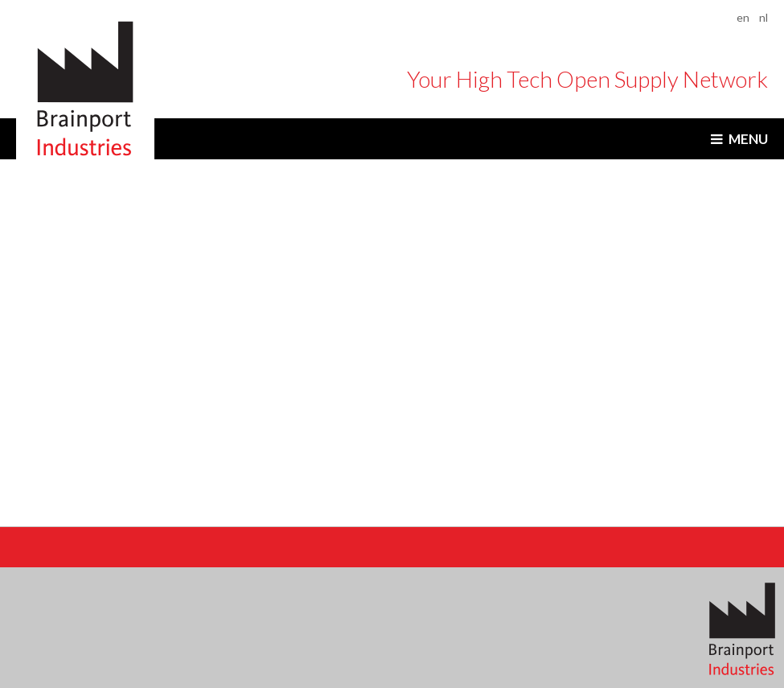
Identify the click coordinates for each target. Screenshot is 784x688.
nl (763, 17)
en (743, 17)
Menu (748, 139)
